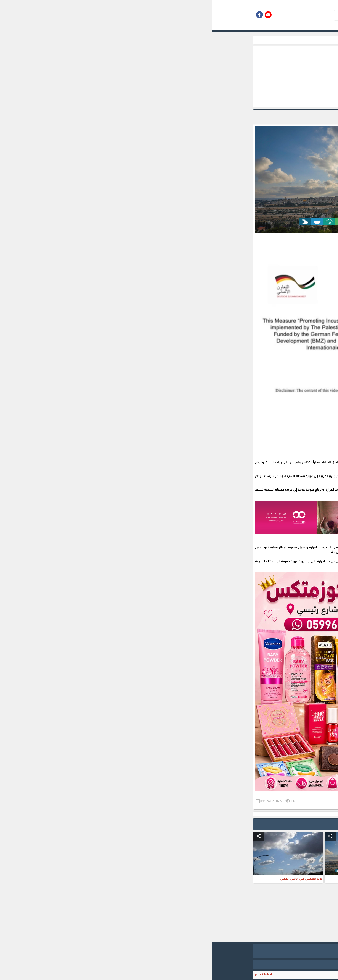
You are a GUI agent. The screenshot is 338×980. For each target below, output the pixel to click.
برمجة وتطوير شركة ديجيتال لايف (169, 964)
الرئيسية (244, 40)
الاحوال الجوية (226, 40)
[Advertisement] (147, 77)
